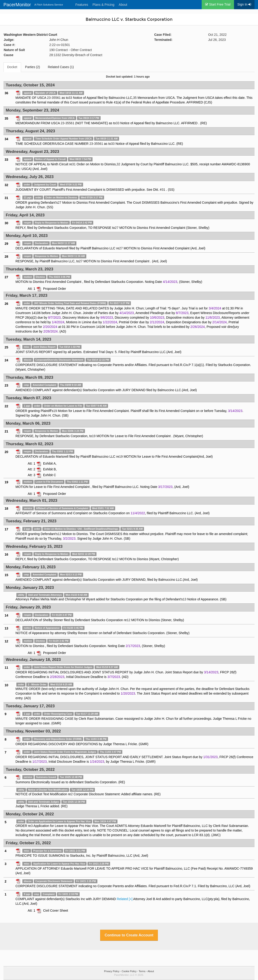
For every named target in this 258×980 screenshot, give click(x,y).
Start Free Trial (218, 4)
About (123, 5)
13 (185, 599)
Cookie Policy (129, 971)
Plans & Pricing (103, 5)
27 (60, 203)
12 (60, 534)
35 (135, 98)
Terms (142, 971)
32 (118, 164)
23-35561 (54, 98)
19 (55, 411)
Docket (12, 67)
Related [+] (125, 899)
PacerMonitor (17, 5)
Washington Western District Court (30, 35)
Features (82, 5)
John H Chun (59, 40)
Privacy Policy (112, 971)
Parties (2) (33, 67)
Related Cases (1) (61, 67)
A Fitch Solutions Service (49, 5)
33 (70, 98)
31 (74, 164)
